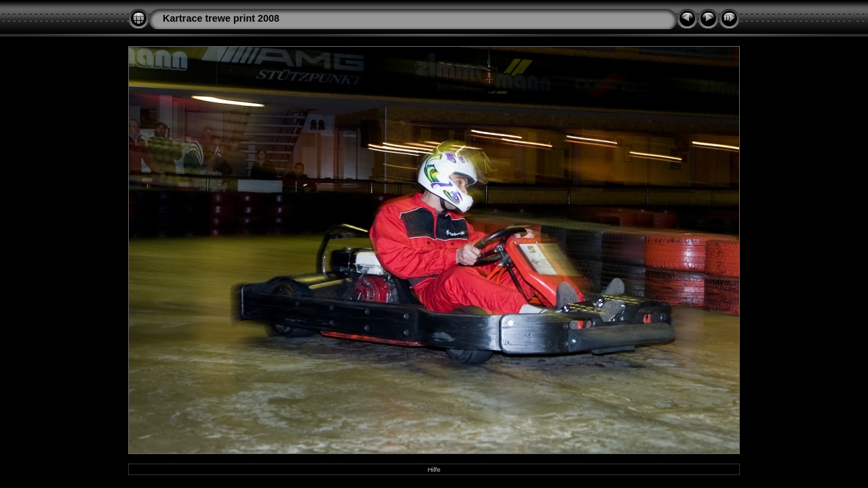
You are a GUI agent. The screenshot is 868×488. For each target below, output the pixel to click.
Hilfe (434, 469)
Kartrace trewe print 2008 (221, 18)
